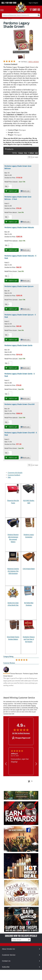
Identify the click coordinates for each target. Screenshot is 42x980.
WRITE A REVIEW (34, 62)
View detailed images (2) (22, 52)
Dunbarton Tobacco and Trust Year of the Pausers (29, 639)
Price (25, 153)
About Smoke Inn (8, 949)
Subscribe (6, 967)
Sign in (31, 3)
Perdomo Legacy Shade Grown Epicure (19, 286)
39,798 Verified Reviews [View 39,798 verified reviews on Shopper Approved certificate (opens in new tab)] (21, 733)
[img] (21, 730)
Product (21, 153)
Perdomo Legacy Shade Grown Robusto (19, 227)
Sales (36, 153)
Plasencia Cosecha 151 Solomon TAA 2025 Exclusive (13, 571)
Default (32, 153)
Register (36, 3)
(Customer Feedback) (11, 64)
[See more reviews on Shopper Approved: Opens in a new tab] (19, 779)
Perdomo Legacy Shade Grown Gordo (18, 345)
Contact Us (6, 961)
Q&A (9, 477)
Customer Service (9, 955)
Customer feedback (14, 475)
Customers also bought (15, 473)
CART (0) (35, 10)
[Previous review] (6, 764)
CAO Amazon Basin (29, 569)
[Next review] (36, 764)
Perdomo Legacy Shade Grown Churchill (19, 404)
